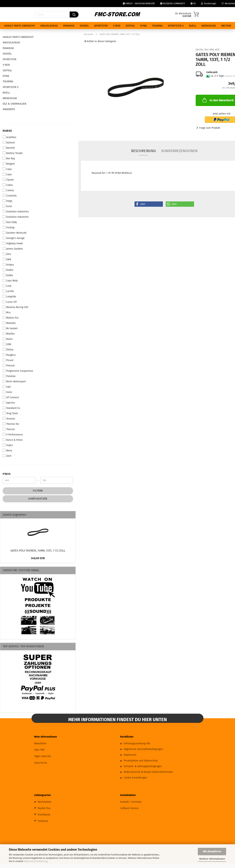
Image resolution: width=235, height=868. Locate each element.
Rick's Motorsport (14, 381)
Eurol (7, 206)
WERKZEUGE (209, 26)
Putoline (9, 376)
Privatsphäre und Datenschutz (141, 761)
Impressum (130, 755)
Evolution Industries (16, 212)
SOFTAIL (130, 26)
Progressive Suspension (18, 371)
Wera (7, 450)
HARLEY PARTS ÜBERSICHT (20, 26)
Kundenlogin (209, 4)
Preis (7, 474)
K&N (7, 259)
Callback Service (129, 808)
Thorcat (9, 429)
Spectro (9, 403)
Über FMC (40, 750)
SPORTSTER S (176, 26)
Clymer (8, 180)
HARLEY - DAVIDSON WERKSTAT (139, 4)
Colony (8, 190)
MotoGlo (9, 323)
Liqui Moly (10, 281)
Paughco (9, 355)
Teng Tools (10, 413)
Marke (7, 131)
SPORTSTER (101, 26)
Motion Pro (11, 318)
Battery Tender (13, 153)
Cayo (7, 169)
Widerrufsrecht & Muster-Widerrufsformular (148, 772)
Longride (9, 296)
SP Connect (11, 397)
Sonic (8, 392)
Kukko (8, 275)
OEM (7, 344)
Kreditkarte (44, 815)
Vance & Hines (13, 440)
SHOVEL (84, 26)
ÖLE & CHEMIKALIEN (14, 104)
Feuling (9, 227)
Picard (8, 360)
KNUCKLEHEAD (49, 26)
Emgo (7, 201)
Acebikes (9, 137)
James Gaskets (13, 249)
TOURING (157, 26)
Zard (7, 456)
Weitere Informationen (212, 859)
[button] (149, 204)
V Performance (13, 435)
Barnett (9, 148)
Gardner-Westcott (15, 233)
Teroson (9, 419)
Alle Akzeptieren (212, 851)
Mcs (7, 312)
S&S (7, 387)
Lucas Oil (10, 302)
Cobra (8, 185)
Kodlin (8, 270)
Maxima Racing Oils (16, 307)
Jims (7, 254)
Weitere (226, 26)
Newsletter (40, 743)
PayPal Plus (44, 808)
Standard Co (11, 408)
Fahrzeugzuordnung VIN (137, 743)
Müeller (9, 334)
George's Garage (14, 238)
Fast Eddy (10, 222)
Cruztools (10, 196)
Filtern (38, 491)
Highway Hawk (13, 243)
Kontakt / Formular (131, 802)
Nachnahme (44, 802)
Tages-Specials (43, 756)
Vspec (8, 445)
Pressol (9, 366)
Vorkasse (43, 821)
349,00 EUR (38, 558)
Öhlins (8, 350)
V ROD (117, 26)
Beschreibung (144, 151)
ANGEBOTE (9, 109)
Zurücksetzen (38, 499)
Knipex (8, 265)
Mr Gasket (10, 328)
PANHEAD (69, 26)
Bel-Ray (9, 158)
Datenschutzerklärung (36, 861)
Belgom (9, 164)
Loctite (8, 291)
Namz (8, 339)
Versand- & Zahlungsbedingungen (143, 766)
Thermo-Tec (11, 424)
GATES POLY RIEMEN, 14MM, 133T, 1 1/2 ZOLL (38, 551)
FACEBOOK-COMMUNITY (173, 4)
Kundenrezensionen (179, 151)
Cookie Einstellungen (135, 778)
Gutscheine (41, 763)
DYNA (143, 26)
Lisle (7, 286)
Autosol (9, 142)
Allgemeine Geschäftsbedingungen (143, 749)
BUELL (193, 26)
